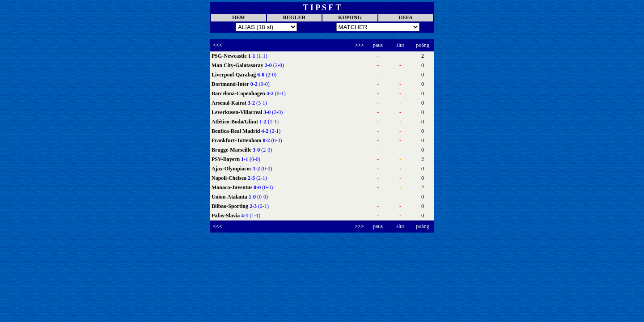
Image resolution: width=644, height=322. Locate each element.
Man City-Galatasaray (238, 65)
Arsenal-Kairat (230, 103)
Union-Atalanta (230, 197)
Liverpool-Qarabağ (234, 75)
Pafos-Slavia (226, 216)
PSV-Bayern (226, 159)
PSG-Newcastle (230, 56)
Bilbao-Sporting (231, 206)
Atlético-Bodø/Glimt (235, 122)
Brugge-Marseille (232, 150)
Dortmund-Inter (231, 84)
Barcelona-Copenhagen (239, 93)
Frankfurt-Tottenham (237, 140)
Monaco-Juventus (233, 187)
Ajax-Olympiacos (232, 169)
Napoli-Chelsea (230, 178)
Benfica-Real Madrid (236, 131)
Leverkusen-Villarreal (237, 112)
